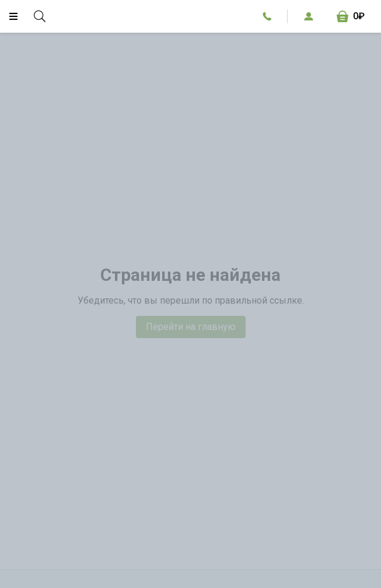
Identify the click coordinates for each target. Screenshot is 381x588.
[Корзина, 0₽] (351, 16)
